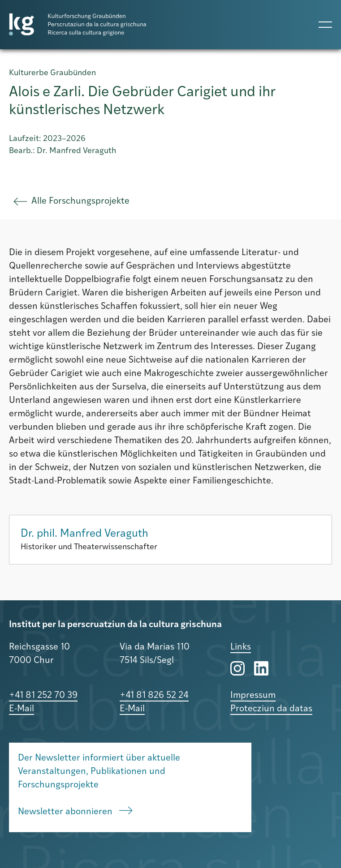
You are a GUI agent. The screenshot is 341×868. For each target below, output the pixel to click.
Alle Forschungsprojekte (71, 201)
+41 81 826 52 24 (154, 696)
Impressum (253, 696)
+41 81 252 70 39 (43, 696)
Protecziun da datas (271, 709)
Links (241, 647)
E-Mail (22, 709)
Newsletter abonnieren (75, 812)
